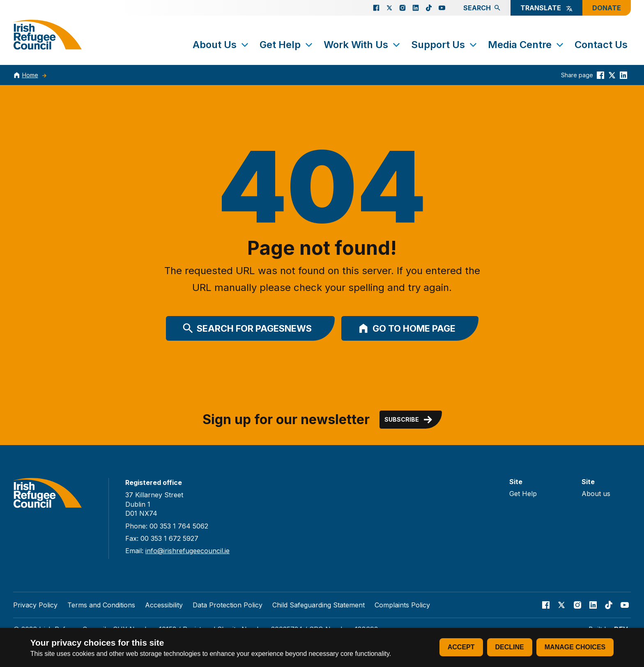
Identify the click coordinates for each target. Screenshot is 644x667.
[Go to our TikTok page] (429, 8)
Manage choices (575, 647)
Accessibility (164, 605)
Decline (510, 647)
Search (482, 8)
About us (596, 494)
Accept (461, 647)
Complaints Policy (402, 605)
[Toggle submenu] (245, 45)
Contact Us (601, 45)
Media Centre (526, 45)
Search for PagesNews (247, 328)
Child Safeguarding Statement (319, 605)
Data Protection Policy (228, 605)
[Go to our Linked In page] (416, 8)
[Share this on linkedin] (623, 75)
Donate (607, 8)
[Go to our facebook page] (376, 8)
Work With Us (362, 45)
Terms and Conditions (101, 605)
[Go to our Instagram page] (402, 8)
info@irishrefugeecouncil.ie (187, 551)
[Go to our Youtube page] (442, 8)
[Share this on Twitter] (612, 75)
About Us (221, 45)
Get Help (287, 45)
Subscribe (409, 420)
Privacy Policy (35, 605)
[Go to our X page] (389, 8)
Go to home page (407, 328)
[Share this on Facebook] (600, 75)
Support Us (445, 45)
